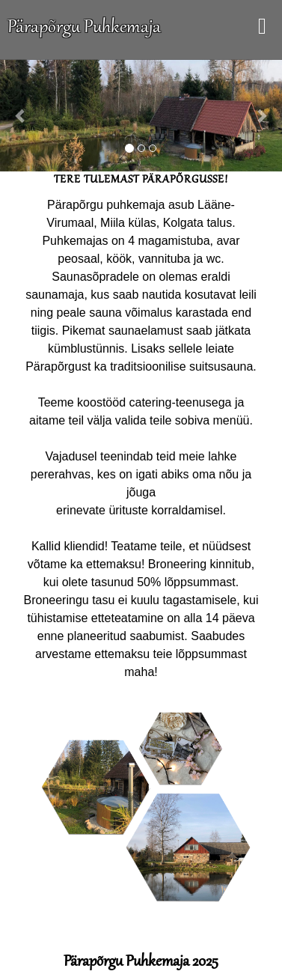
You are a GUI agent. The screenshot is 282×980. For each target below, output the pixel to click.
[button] (21, 115)
